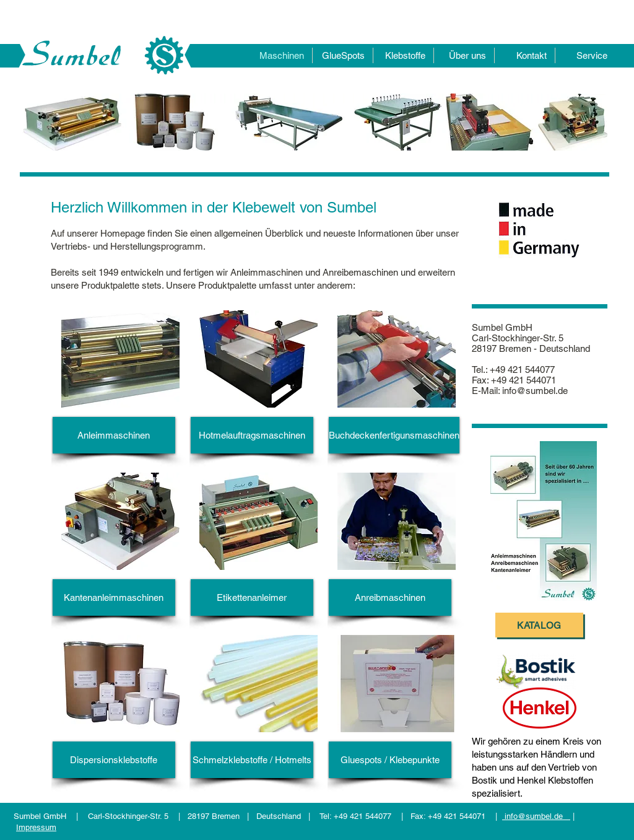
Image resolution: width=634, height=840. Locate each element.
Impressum (36, 827)
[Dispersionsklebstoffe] (114, 760)
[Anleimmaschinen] (114, 435)
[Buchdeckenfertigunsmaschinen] (394, 435)
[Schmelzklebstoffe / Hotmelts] (252, 760)
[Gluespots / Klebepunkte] (390, 760)
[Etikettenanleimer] (252, 597)
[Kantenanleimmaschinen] (114, 597)
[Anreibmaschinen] (390, 597)
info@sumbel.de (535, 391)
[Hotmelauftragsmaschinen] (252, 435)
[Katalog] (539, 625)
